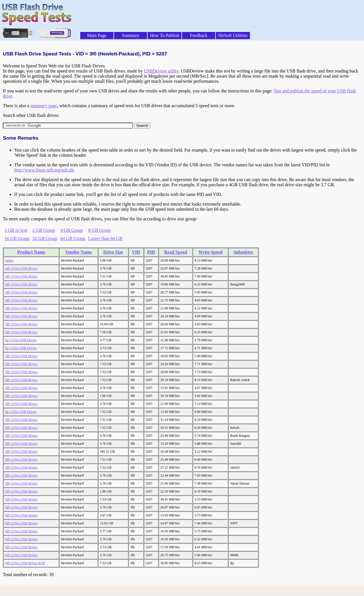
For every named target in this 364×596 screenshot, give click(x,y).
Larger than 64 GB (105, 238)
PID (151, 252)
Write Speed (211, 252)
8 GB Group (99, 230)
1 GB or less (16, 230)
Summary (131, 35)
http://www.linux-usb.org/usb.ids (44, 170)
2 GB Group (44, 230)
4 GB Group (72, 230)
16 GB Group (17, 238)
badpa (9, 260)
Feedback (199, 35)
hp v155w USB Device (21, 340)
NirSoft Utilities (233, 35)
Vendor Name (78, 252)
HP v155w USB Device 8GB (25, 563)
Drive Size (113, 252)
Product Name (31, 252)
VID (136, 252)
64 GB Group (73, 238)
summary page (44, 106)
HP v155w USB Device (21, 268)
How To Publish (165, 35)
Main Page (97, 35)
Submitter (243, 252)
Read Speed (175, 252)
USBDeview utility (161, 71)
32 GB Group (45, 238)
